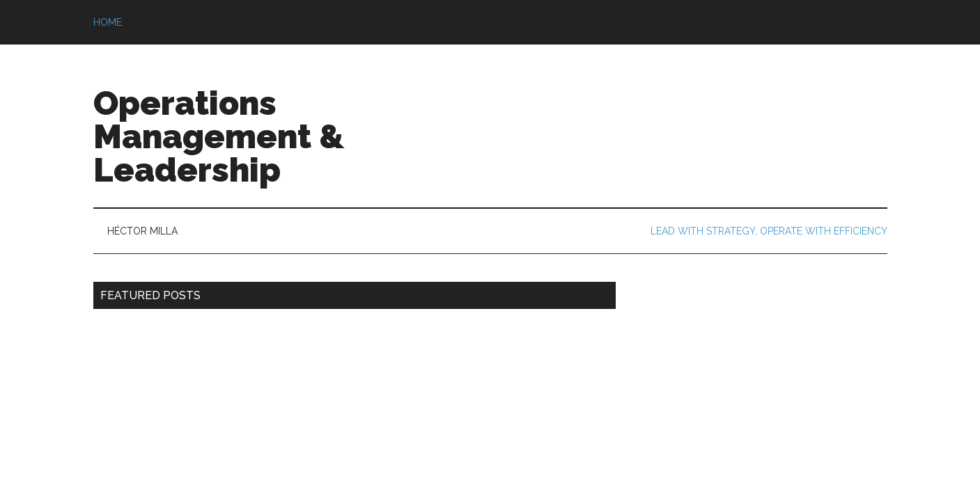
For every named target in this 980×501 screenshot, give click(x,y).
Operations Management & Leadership (219, 136)
